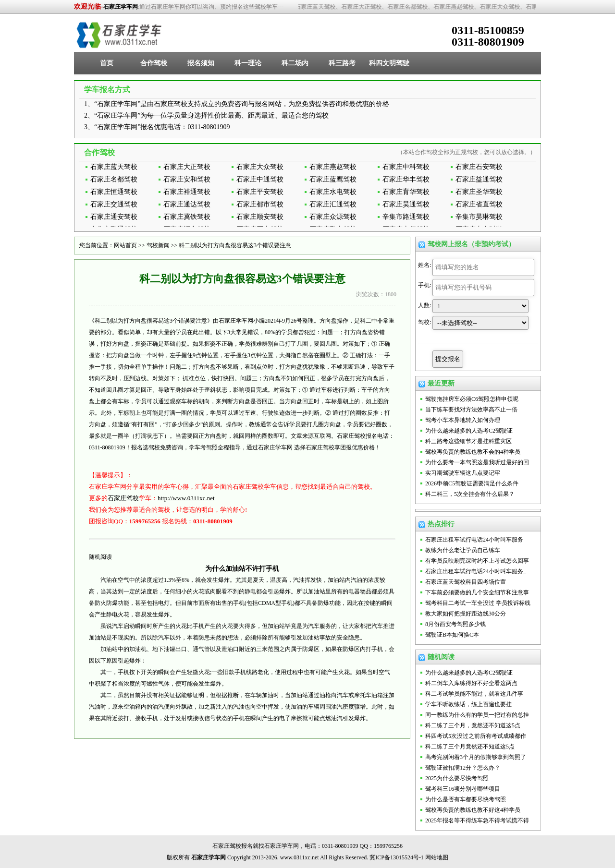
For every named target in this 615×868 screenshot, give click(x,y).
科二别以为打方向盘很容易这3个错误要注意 (235, 245)
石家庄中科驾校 (406, 167)
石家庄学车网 (121, 7)
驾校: (424, 322)
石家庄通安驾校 (114, 217)
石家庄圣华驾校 (479, 192)
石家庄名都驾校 (114, 179)
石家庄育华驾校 (406, 192)
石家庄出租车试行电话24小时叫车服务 (474, 540)
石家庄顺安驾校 (260, 217)
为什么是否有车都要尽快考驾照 (466, 799)
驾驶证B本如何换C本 (452, 635)
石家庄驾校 (123, 498)
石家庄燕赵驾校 (333, 167)
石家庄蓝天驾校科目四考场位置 (466, 582)
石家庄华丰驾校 (406, 179)
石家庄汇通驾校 (333, 204)
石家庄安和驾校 (187, 179)
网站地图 (437, 857)
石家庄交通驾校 (114, 204)
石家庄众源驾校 (333, 217)
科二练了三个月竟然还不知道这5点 (470, 747)
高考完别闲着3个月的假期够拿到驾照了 (476, 757)
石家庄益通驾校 (479, 179)
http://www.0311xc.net (186, 498)
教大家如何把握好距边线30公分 (466, 614)
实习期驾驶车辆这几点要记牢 (463, 473)
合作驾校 (154, 63)
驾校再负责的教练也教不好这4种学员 (473, 810)
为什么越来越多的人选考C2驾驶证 (469, 431)
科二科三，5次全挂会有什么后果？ (470, 494)
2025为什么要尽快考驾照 (457, 778)
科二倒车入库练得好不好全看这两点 (471, 683)
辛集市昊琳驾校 (479, 217)
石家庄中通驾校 (260, 179)
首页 (107, 63)
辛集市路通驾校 (406, 217)
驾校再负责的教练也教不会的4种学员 (473, 452)
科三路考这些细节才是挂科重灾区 (468, 441)
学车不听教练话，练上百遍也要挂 (468, 704)
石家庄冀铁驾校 (187, 217)
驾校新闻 (158, 245)
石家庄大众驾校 (260, 167)
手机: (424, 285)
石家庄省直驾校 (479, 204)
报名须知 (201, 63)
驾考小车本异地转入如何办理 (463, 420)
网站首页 (125, 245)
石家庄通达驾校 (187, 204)
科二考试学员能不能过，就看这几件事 (474, 694)
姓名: (424, 265)
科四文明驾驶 (389, 63)
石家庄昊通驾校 (406, 204)
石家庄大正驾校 (187, 167)
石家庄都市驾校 (260, 204)
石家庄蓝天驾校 (114, 167)
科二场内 (295, 63)
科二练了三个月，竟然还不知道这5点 (473, 725)
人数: (424, 305)
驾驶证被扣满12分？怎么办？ (463, 768)
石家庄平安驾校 (260, 192)
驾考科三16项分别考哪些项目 (463, 789)
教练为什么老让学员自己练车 (463, 550)
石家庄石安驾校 (479, 167)
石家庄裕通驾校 (187, 192)
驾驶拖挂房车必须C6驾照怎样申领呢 (472, 399)
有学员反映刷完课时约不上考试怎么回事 (477, 561)
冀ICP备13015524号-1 (397, 857)
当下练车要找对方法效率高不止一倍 (471, 410)
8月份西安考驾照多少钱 (455, 624)
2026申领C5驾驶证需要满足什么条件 (472, 483)
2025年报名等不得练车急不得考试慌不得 (477, 820)
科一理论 (248, 63)
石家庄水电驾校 (333, 192)
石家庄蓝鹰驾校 (333, 179)
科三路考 (342, 63)
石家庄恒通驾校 (114, 192)
